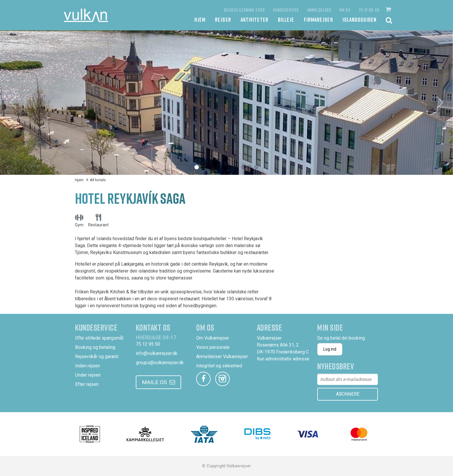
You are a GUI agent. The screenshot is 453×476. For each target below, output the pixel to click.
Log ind (330, 349)
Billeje (286, 20)
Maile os (154, 382)
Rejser (223, 20)
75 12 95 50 (369, 10)
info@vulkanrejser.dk (157, 353)
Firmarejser (319, 20)
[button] (389, 10)
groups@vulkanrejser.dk (160, 363)
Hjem (200, 20)
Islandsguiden (360, 20)
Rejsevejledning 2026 (244, 10)
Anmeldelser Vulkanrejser (222, 356)
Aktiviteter (255, 20)
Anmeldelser (319, 10)
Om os (345, 10)
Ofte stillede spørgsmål (99, 338)
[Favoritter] (214, 10)
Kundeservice (286, 10)
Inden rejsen (88, 366)
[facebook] (203, 379)
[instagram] (222, 379)
